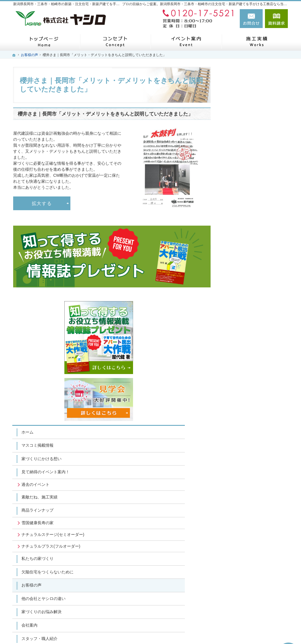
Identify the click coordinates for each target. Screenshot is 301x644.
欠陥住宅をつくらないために (254, 348)
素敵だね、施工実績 (246, 263)
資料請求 (276, 19)
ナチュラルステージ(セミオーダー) (255, 303)
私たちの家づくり (244, 335)
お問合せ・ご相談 (244, 441)
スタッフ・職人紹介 (246, 414)
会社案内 (236, 401)
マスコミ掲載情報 (244, 211)
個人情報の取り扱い (246, 468)
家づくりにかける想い (248, 224)
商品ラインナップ (244, 276)
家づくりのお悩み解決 (248, 388)
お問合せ (251, 19)
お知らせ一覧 (240, 454)
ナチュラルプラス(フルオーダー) (253, 320)
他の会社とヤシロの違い (250, 374)
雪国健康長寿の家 (244, 289)
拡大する (42, 203)
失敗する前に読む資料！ (250, 428)
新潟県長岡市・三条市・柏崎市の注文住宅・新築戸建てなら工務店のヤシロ (199, 630)
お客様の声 (238, 361)
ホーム (234, 198)
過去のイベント (242, 250)
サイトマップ (240, 481)
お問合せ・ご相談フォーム (254, 603)
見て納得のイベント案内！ (252, 238)
